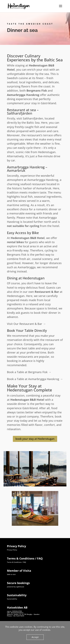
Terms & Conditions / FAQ (16, 562)
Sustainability (12, 599)
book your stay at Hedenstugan (35, 439)
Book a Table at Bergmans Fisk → (29, 372)
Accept (35, 637)
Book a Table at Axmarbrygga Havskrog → (35, 379)
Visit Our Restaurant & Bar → (26, 324)
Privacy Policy (12, 550)
